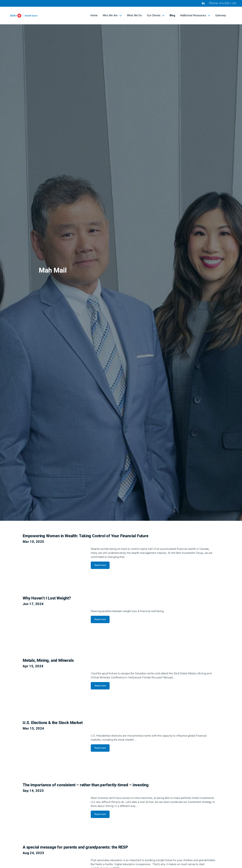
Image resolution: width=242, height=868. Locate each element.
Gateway (221, 15)
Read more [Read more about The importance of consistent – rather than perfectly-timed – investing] (100, 814)
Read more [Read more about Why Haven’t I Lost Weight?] (100, 619)
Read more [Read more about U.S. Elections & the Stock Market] (100, 748)
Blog (172, 15)
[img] (121, 260)
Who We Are (112, 15)
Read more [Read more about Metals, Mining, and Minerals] (100, 686)
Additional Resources (195, 15)
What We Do (134, 15)
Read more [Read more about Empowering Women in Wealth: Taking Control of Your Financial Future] (100, 565)
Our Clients (156, 15)
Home (94, 15)
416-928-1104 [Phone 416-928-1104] (228, 3)
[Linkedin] (203, 3)
